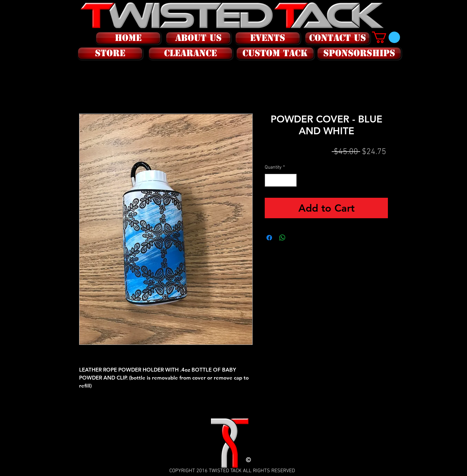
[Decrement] (270, 180)
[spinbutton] (281, 180)
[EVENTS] (268, 38)
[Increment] (291, 180)
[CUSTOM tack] (275, 53)
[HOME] (128, 38)
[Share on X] (296, 238)
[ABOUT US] (198, 38)
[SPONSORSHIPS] (359, 53)
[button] (109, 53)
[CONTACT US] (337, 38)
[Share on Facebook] (269, 238)
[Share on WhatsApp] (282, 238)
